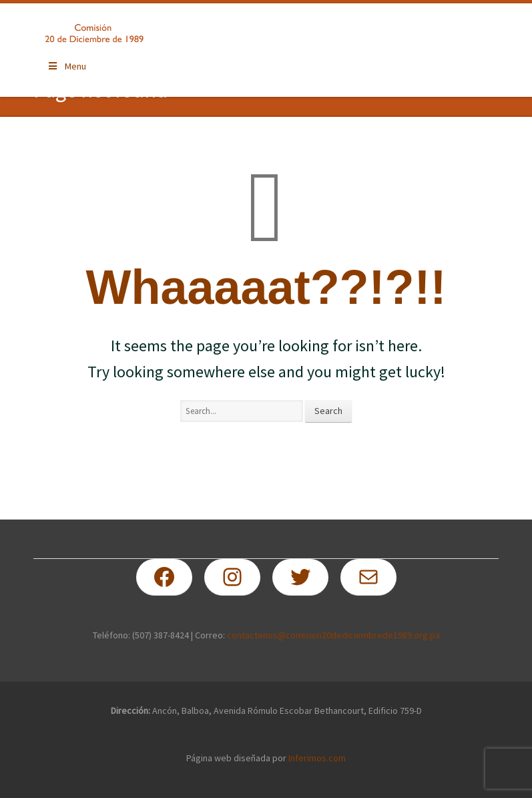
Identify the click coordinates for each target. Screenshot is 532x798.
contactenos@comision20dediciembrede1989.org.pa (333, 635)
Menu (66, 66)
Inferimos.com (317, 758)
